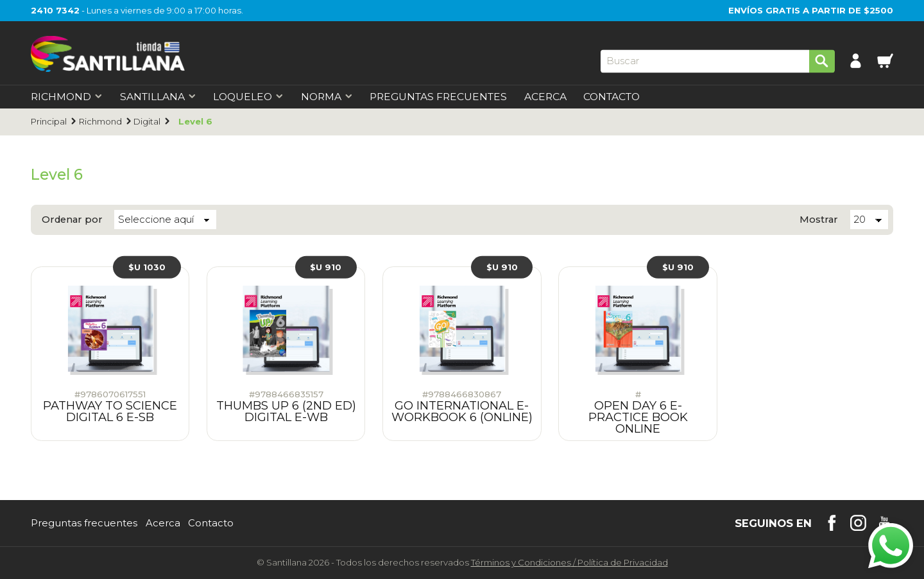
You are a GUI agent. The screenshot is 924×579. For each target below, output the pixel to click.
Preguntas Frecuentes (438, 97)
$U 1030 (147, 267)
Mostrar (819, 220)
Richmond (100, 122)
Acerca (545, 97)
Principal (49, 122)
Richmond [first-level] (67, 97)
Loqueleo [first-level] (248, 97)
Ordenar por (72, 220)
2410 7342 (55, 10)
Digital (147, 122)
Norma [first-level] (327, 97)
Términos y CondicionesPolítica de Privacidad (569, 562)
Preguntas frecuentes (84, 523)
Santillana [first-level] (158, 97)
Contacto (612, 97)
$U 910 (326, 267)
